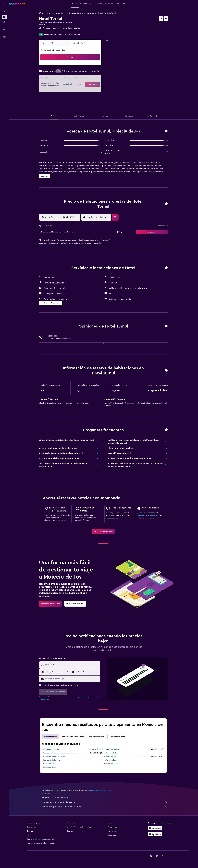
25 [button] (65, 91)
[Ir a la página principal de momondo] (17, 4)
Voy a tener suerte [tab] (97, 737)
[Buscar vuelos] (4, 12)
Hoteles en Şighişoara (51, 760)
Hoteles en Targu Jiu (51, 749)
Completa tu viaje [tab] (117, 737)
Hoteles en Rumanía (76, 13)
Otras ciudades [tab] (51, 737)
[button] (4, 4)
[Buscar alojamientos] (4, 17)
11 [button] (65, 79)
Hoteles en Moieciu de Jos (95, 13)
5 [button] (71, 73)
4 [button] (65, 73)
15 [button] (89, 79)
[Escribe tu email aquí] (72, 679)
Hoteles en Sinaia (49, 767)
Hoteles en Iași (48, 764)
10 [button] (58, 79)
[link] (103, 532)
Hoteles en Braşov (111, 760)
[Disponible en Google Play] (155, 828)
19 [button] (71, 85)
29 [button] (89, 91)
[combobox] (72, 665)
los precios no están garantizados (100, 790)
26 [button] (71, 91)
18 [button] (65, 85)
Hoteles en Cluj (110, 757)
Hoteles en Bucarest (112, 749)
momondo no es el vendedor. (105, 798)
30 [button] (95, 91)
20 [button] (77, 85)
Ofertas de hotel (45, 13)
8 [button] (89, 73)
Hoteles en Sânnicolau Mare (54, 757)
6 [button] (77, 73)
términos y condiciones (80, 697)
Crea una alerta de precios (148, 515)
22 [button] (89, 85)
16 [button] (95, 79)
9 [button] (95, 73)
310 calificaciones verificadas (67, 35)
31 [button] (59, 97)
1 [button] (89, 67)
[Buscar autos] (4, 22)
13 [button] (77, 79)
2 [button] (95, 67)
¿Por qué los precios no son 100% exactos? (105, 807)
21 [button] (83, 85)
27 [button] (77, 91)
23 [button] (95, 85)
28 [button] (83, 91)
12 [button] (71, 79)
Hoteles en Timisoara (51, 753)
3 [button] (59, 73)
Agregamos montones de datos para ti (105, 802)
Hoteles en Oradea (112, 764)
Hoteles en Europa (60, 13)
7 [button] (83, 73)
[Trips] (4, 29)
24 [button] (58, 91)
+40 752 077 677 (46, 31)
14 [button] (83, 79)
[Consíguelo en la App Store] (155, 834)
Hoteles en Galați (111, 753)
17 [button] (58, 85)
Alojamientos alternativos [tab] (73, 737)
